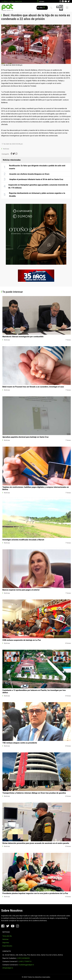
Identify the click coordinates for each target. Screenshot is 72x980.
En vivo (41, 8)
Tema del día (7, 936)
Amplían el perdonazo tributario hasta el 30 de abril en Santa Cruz (36, 179)
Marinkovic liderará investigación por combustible (23, 337)
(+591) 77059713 (25, 961)
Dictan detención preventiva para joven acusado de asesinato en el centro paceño (36, 843)
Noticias (6, 149)
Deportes (6, 943)
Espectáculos (7, 946)
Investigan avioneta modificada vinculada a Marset (23, 540)
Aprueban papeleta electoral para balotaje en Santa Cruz (25, 437)
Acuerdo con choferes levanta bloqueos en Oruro (29, 174)
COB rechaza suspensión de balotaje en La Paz (22, 640)
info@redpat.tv (8, 968)
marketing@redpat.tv (26, 965)
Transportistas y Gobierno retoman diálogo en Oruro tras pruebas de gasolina (34, 793)
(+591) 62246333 (23, 958)
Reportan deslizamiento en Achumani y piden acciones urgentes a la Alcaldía (37, 195)
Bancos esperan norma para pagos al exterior (21, 590)
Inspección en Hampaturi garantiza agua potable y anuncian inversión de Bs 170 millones (38, 186)
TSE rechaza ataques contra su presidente (20, 743)
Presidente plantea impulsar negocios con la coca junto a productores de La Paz (35, 893)
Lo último (5, 1)
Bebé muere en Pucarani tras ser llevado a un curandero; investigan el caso (33, 387)
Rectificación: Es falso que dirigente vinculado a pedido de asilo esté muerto (37, 167)
